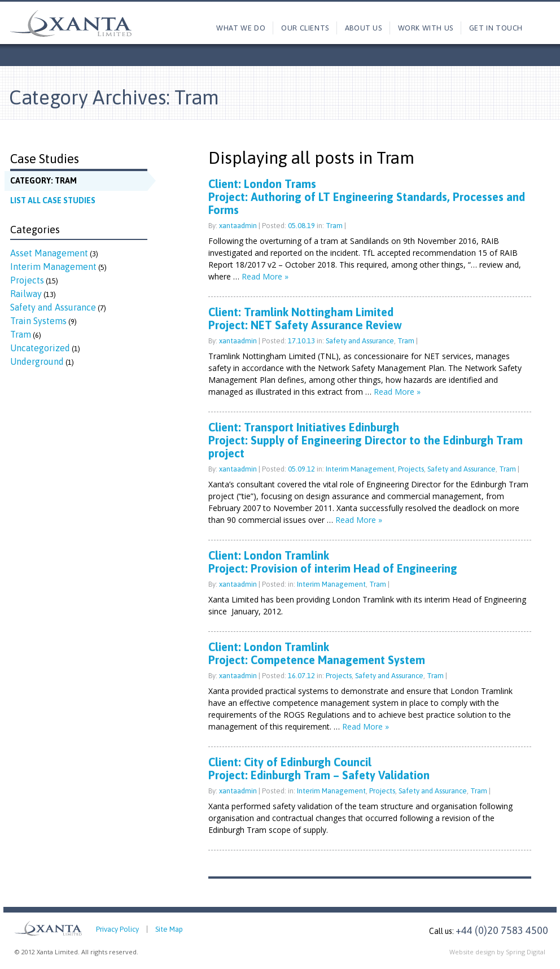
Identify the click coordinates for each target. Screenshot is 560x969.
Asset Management (49, 253)
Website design (472, 952)
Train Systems (38, 321)
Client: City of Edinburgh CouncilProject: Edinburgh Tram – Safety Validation (319, 769)
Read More (265, 276)
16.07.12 (302, 676)
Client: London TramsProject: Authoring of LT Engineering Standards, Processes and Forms (367, 197)
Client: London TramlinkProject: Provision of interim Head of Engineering (333, 562)
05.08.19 (302, 226)
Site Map (169, 929)
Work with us (426, 28)
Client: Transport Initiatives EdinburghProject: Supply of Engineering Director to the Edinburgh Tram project (366, 440)
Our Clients (305, 28)
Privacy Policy (117, 929)
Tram (21, 334)
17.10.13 (302, 341)
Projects (27, 280)
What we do (241, 28)
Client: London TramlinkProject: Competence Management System (317, 653)
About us (364, 28)
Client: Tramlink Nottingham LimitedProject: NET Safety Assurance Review (305, 318)
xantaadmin (238, 226)
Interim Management (53, 267)
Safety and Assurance (53, 307)
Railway (26, 294)
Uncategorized (40, 348)
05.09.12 (302, 469)
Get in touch (496, 28)
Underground (37, 361)
